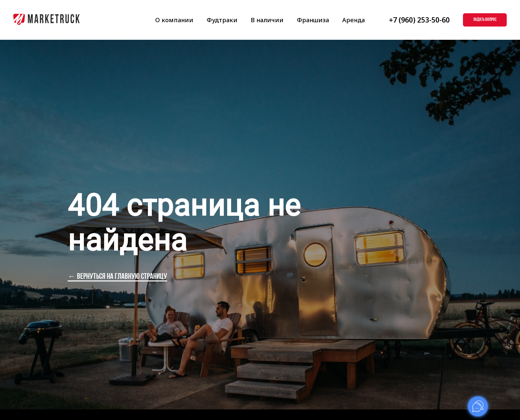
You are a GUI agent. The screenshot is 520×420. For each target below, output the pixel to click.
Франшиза (313, 20)
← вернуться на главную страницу (117, 277)
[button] (485, 20)
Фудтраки (222, 20)
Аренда (354, 20)
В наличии (267, 20)
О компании (174, 20)
